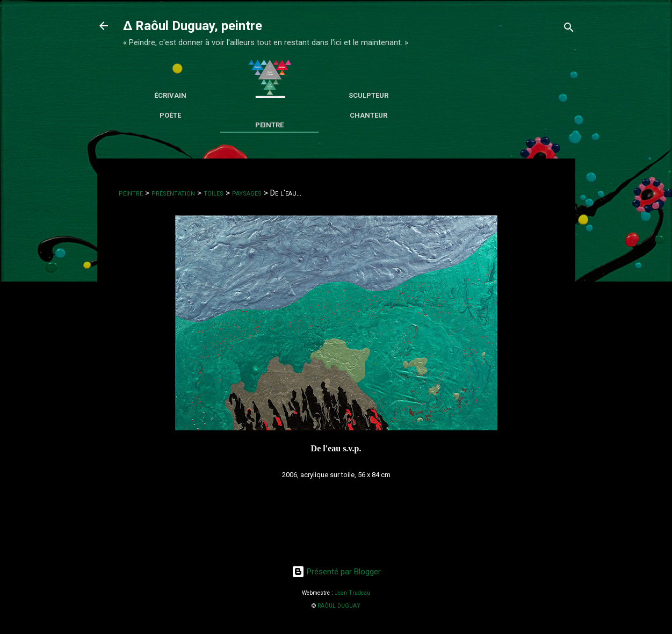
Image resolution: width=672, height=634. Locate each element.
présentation (173, 193)
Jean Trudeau (352, 593)
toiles (214, 193)
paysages (247, 193)
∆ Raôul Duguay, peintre (193, 26)
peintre (131, 193)
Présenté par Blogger (336, 572)
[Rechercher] (569, 29)
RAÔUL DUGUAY (339, 606)
